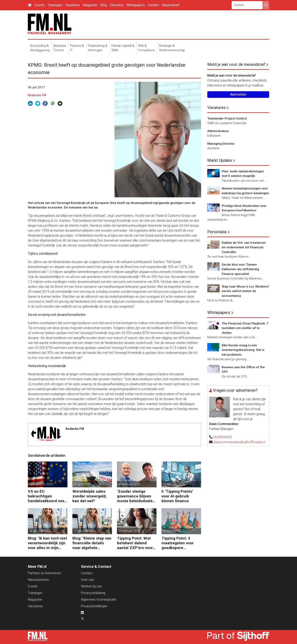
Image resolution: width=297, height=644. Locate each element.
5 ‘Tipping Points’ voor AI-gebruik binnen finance (177, 496)
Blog (104, 5)
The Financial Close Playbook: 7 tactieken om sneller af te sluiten (245, 328)
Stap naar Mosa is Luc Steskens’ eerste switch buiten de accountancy (245, 291)
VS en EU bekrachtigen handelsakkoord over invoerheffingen (47, 496)
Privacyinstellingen (94, 606)
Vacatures (73, 5)
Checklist (117, 5)
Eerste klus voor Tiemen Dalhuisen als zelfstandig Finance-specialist (240, 269)
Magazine (90, 5)
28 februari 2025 (129, 484)
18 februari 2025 (173, 484)
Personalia (217, 232)
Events (40, 5)
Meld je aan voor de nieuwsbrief (236, 64)
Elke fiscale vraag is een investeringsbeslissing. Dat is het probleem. (243, 350)
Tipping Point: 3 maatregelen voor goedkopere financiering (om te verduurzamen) (179, 543)
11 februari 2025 (84, 531)
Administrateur (218, 131)
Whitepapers (136, 5)
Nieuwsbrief (171, 5)
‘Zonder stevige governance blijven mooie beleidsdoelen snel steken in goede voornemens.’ (136, 496)
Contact (153, 5)
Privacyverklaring (93, 593)
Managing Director (221, 144)
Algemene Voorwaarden (98, 600)
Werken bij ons (91, 586)
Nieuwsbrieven (38, 580)
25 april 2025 (82, 484)
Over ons (87, 580)
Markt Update (220, 160)
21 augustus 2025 (41, 484)
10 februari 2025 (129, 531)
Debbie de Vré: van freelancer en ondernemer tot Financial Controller (244, 247)
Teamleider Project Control (227, 118)
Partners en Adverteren (44, 573)
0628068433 (223, 437)
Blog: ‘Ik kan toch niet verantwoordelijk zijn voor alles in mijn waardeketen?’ (47, 543)
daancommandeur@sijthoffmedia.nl (239, 442)
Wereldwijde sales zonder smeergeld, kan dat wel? (90, 496)
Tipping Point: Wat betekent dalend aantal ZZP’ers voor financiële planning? (135, 543)
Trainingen (55, 5)
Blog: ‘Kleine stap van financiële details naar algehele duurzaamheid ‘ (92, 543)
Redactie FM (37, 95)
